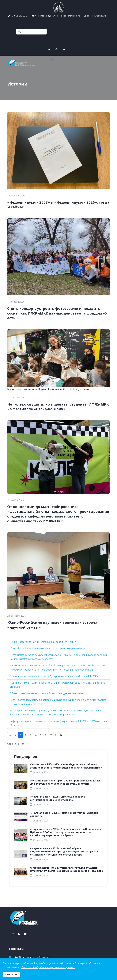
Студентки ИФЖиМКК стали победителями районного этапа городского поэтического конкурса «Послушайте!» (66, 765)
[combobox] (31, 32)
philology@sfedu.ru (96, 16)
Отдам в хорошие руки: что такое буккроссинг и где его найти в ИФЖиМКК (54, 675)
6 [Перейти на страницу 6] (46, 734)
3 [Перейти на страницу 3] (31, 734)
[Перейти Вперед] (56, 735)
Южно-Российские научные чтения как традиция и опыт (43, 641)
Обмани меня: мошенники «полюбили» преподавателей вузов (46, 693)
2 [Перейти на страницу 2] (26, 734)
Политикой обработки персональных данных (48, 967)
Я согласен (11, 974)
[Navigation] (46, 59)
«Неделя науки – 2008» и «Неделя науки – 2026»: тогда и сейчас (58, 204)
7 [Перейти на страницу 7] (51, 734)
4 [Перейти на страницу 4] (36, 734)
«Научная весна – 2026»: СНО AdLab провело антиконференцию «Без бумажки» (58, 798)
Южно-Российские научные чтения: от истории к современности (48, 648)
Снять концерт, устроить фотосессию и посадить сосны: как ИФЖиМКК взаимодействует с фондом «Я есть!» (57, 313)
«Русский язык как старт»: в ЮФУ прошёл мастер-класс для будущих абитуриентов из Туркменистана (65, 781)
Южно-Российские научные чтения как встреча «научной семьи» (52, 624)
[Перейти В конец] (61, 735)
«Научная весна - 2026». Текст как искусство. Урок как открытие (64, 814)
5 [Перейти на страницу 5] (41, 734)
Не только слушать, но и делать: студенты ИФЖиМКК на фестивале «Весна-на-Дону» (58, 406)
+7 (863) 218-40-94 (20, 16)
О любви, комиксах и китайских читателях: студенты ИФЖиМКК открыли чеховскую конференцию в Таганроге (67, 869)
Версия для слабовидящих (87, 944)
